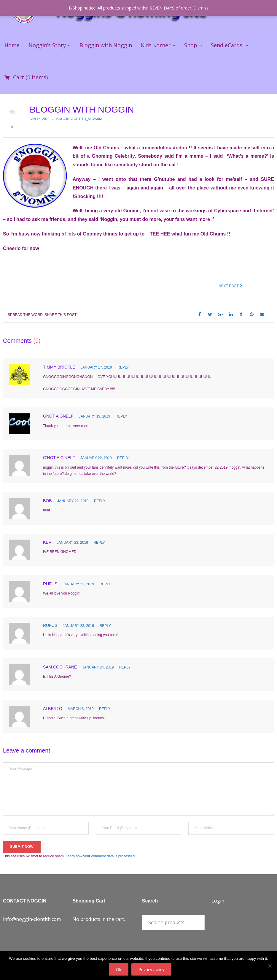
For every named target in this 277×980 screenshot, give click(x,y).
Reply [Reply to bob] (100, 501)
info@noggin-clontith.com (32, 919)
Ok (119, 969)
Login (218, 901)
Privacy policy (151, 969)
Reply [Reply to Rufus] (105, 584)
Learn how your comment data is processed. (101, 856)
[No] (270, 966)
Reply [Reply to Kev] (99, 543)
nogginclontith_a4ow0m (79, 119)
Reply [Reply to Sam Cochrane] (125, 667)
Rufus (50, 625)
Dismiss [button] (201, 8)
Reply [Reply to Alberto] (105, 709)
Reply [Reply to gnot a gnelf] (121, 416)
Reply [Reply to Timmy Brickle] (123, 367)
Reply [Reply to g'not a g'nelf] (123, 458)
